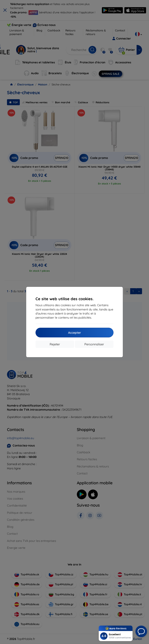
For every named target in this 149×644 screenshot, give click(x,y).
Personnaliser (94, 344)
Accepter (75, 333)
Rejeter (55, 344)
